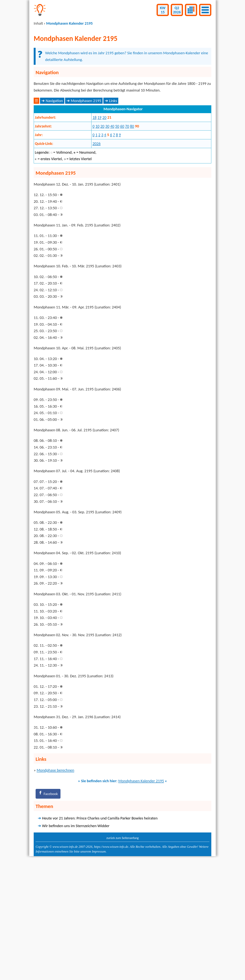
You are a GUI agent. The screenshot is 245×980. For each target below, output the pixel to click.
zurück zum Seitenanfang (123, 956)
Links (113, 162)
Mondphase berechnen (55, 888)
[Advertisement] (122, 126)
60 (122, 187)
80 (132, 187)
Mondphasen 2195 (86, 162)
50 (117, 187)
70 (127, 187)
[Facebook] (49, 911)
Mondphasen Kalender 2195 (141, 898)
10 (97, 187)
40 (112, 187)
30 (107, 187)
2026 (96, 205)
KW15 (163, 10)
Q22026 (177, 10)
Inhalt (38, 23)
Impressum (99, 970)
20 (104, 179)
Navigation (54, 162)
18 (94, 179)
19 (99, 179)
